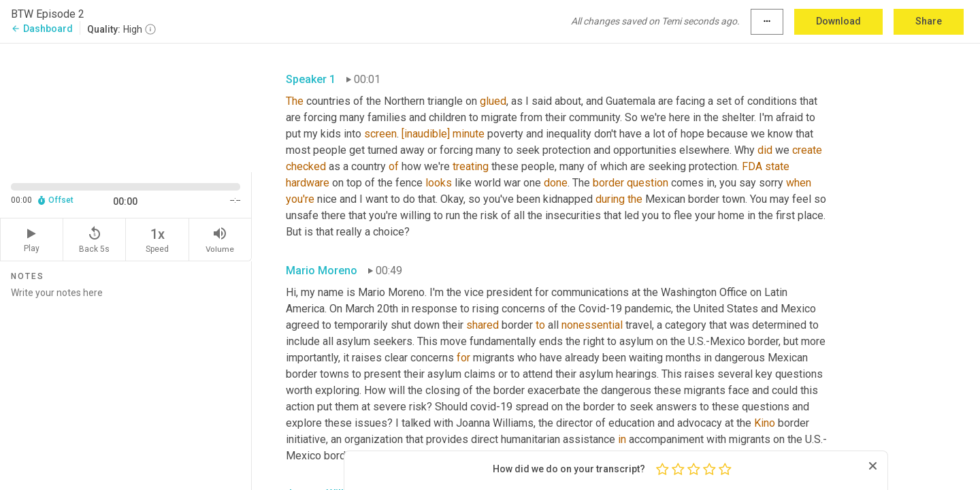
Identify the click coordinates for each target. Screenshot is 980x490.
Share (929, 21)
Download (838, 21)
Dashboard (42, 29)
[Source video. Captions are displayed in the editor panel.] (126, 107)
